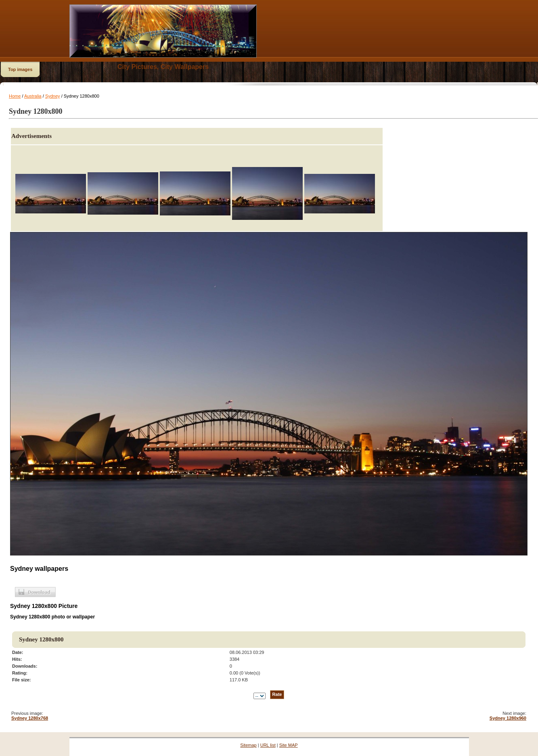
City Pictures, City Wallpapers (163, 67)
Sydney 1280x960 (508, 718)
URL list (268, 745)
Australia (33, 96)
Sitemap (248, 745)
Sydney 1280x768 (30, 718)
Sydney (53, 96)
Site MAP (289, 745)
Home (15, 96)
